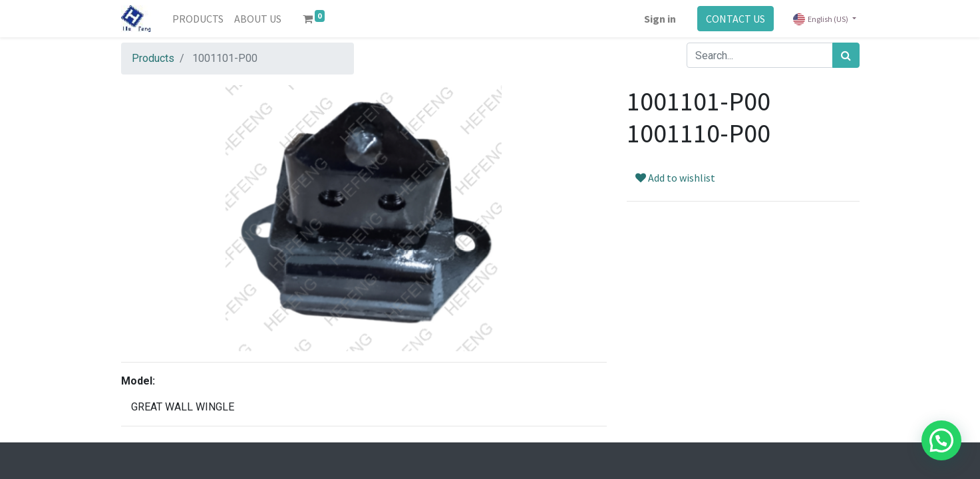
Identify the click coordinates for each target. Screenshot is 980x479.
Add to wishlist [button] (675, 178)
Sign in (660, 19)
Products (153, 58)
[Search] (846, 55)
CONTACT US (735, 19)
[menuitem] (198, 19)
